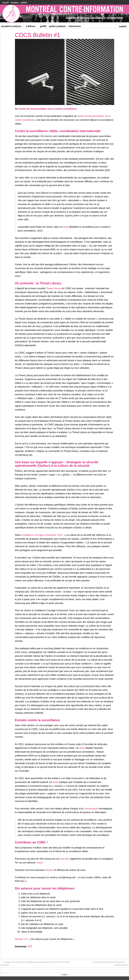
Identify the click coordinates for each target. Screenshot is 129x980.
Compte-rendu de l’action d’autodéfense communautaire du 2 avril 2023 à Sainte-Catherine (36, 963)
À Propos (15, 3)
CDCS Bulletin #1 (38, 35)
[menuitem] (123, 26)
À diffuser (32, 27)
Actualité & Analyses (12, 27)
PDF (30, 947)
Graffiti (43, 26)
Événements (75, 26)
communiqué (91, 809)
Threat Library (53, 288)
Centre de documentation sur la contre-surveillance (48, 109)
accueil (5, 3)
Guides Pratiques (58, 26)
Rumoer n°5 (21, 939)
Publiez (24, 3)
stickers (50, 870)
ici (25, 881)
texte (66, 227)
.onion (40, 863)
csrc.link (64, 859)
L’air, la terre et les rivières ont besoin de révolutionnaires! (110, 963)
